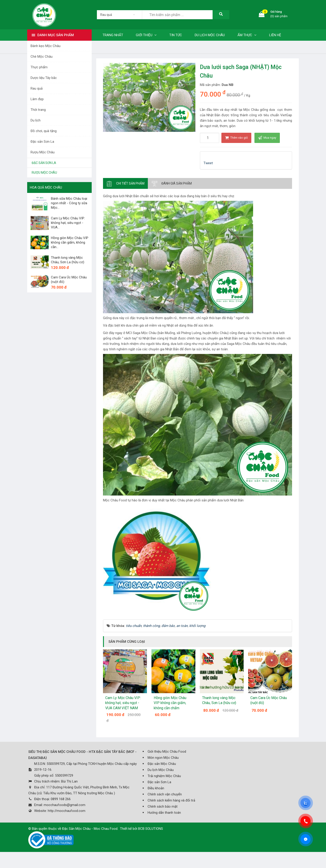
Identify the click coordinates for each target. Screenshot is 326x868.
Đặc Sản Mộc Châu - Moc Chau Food (90, 829)
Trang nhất (113, 35)
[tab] (125, 183)
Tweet (208, 163)
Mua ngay (267, 138)
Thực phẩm (39, 67)
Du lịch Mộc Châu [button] (210, 35)
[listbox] (119, 15)
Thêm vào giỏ (236, 138)
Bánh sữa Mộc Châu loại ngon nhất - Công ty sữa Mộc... (69, 203)
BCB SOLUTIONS (151, 829)
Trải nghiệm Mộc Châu (164, 776)
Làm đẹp (37, 99)
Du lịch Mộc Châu (161, 770)
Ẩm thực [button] (247, 35)
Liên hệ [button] (275, 35)
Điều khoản (156, 788)
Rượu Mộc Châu (43, 152)
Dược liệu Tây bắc (44, 78)
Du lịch (36, 120)
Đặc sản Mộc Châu (162, 764)
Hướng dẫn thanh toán (164, 813)
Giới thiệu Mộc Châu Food (167, 752)
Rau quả (37, 88)
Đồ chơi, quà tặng (44, 131)
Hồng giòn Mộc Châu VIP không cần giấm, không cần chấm (170, 703)
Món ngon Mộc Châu (163, 758)
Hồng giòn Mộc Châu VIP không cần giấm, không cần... (70, 242)
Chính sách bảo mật (163, 806)
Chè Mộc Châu (42, 57)
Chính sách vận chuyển (165, 794)
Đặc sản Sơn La (42, 142)
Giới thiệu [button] (146, 35)
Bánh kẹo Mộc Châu (46, 46)
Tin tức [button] (176, 35)
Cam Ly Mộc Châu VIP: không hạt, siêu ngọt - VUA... (68, 223)
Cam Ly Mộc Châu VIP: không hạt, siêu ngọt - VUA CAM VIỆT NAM (123, 703)
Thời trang (38, 110)
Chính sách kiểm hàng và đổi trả (171, 800)
